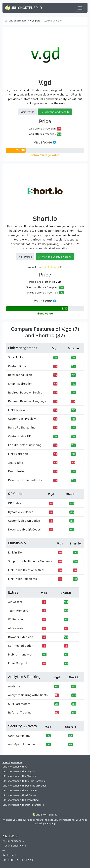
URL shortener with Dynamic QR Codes (24, 786)
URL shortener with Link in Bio (20, 790)
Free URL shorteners (14, 846)
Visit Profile (27, 112)
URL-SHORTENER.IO (24, 8)
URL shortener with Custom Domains (24, 781)
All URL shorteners (13, 841)
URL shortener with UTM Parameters (23, 805)
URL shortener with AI (15, 767)
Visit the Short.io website (55, 257)
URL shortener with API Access (20, 776)
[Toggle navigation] (80, 8)
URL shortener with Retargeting (21, 800)
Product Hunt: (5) (45, 267)
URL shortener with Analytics (19, 771)
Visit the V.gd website (55, 112)
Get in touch (9, 855)
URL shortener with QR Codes (19, 795)
